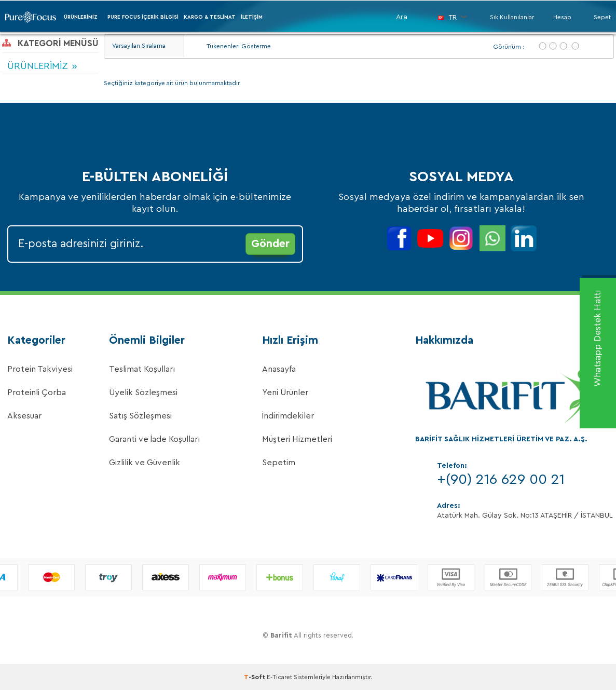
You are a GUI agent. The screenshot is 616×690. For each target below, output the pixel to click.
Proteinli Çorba (37, 393)
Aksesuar (24, 416)
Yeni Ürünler (285, 393)
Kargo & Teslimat (210, 17)
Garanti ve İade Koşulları (154, 439)
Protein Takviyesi (40, 369)
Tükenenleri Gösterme (233, 47)
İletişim (252, 17)
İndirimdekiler (288, 416)
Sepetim (279, 463)
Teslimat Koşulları (142, 369)
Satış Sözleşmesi (140, 416)
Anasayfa (279, 369)
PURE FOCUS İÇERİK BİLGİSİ (143, 17)
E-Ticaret (279, 677)
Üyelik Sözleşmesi (143, 393)
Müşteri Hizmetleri (297, 439)
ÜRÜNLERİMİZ (81, 17)
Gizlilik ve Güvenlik (145, 463)
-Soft (255, 677)
